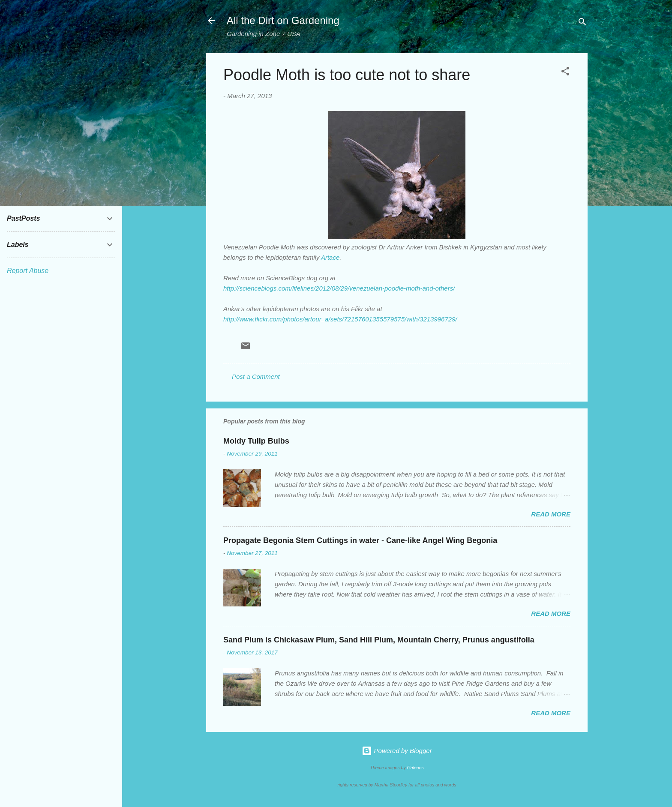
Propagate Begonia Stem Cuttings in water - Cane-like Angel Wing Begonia (360, 540)
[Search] (582, 23)
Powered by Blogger (397, 751)
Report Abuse (28, 271)
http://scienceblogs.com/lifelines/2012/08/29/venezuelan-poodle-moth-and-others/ (339, 288)
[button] (565, 73)
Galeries (415, 768)
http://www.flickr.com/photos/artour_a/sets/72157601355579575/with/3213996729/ (340, 319)
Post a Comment (256, 376)
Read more (551, 514)
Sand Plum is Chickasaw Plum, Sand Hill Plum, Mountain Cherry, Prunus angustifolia (379, 640)
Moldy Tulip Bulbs (256, 441)
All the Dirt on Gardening (283, 20)
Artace (330, 257)
